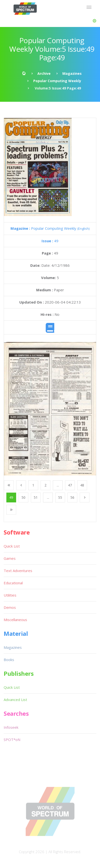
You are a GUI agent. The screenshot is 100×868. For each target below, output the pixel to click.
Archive (44, 73)
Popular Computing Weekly (57, 81)
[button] (94, 21)
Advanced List (15, 700)
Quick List (12, 546)
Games (10, 558)
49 (50, 241)
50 (23, 497)
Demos (10, 607)
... (58, 485)
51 (36, 497)
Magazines (72, 73)
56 (72, 497)
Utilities (10, 595)
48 (82, 485)
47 (70, 485)
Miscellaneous (15, 620)
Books (9, 660)
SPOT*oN (12, 740)
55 (60, 497)
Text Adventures (18, 571)
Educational (13, 583)
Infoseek (11, 727)
